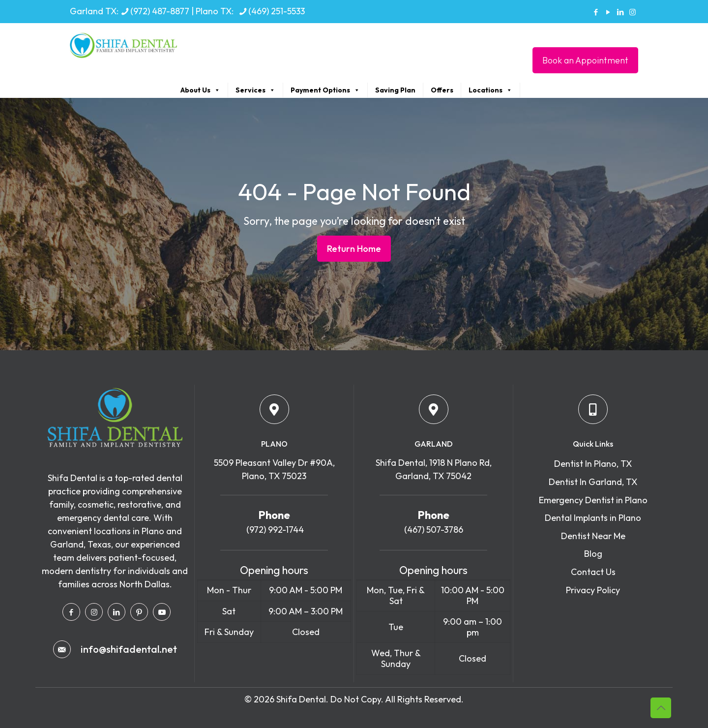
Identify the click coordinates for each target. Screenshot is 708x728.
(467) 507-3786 (434, 530)
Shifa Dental (301, 699)
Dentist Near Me (593, 536)
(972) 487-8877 (160, 11)
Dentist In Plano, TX (593, 464)
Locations (490, 90)
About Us (200, 90)
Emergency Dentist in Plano (593, 500)
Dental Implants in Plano (593, 518)
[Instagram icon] (633, 12)
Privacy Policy (593, 590)
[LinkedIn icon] (620, 12)
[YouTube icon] (608, 12)
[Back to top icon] (661, 708)
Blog (593, 554)
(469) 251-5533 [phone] (277, 11)
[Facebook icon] (596, 12)
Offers (442, 90)
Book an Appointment (585, 60)
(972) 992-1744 (274, 530)
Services (255, 90)
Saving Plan (395, 90)
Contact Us (593, 572)
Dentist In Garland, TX (593, 482)
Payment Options (325, 90)
